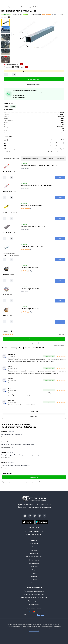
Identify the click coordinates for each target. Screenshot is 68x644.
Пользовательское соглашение (34, 594)
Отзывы (34, 573)
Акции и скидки (34, 563)
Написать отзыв (34, 339)
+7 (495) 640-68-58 (19, 96)
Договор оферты (34, 604)
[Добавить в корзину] (34, 79)
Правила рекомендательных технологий (34, 598)
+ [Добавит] (14, 74)
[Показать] (34, 411)
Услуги (34, 570)
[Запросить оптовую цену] (34, 84)
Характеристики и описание (31, 159)
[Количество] (10, 74)
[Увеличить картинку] (6, 166)
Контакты (34, 583)
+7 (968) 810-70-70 (19, 98)
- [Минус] (6, 74)
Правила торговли (34, 601)
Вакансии (34, 580)
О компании (34, 544)
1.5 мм (13, 106)
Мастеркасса (40, 615)
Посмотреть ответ (7, 437)
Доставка (34, 550)
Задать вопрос (34, 477)
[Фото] (38, 34)
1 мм (7, 106)
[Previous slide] (13, 34)
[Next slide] (63, 34)
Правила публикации (59, 345)
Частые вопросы (34, 560)
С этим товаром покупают (11, 159)
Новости (34, 576)
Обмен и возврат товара (34, 557)
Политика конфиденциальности (34, 591)
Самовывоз (60, 159)
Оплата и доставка (48, 159)
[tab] (35, 47)
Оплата (34, 547)
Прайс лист (34, 567)
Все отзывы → (34, 417)
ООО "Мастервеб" (34, 631)
